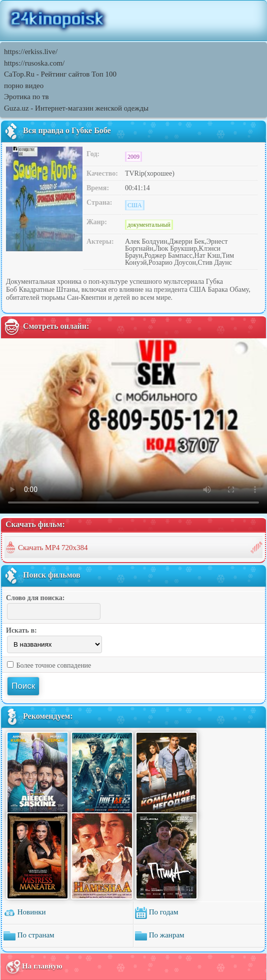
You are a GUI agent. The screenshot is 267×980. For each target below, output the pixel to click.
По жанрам (160, 936)
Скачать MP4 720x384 (53, 548)
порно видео (24, 86)
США (135, 205)
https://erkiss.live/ (31, 52)
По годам (156, 913)
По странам (29, 936)
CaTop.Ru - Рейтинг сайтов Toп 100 (60, 74)
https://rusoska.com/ (34, 63)
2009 (133, 157)
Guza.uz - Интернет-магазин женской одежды (76, 108)
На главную (33, 967)
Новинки (25, 913)
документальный (149, 225)
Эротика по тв (26, 97)
